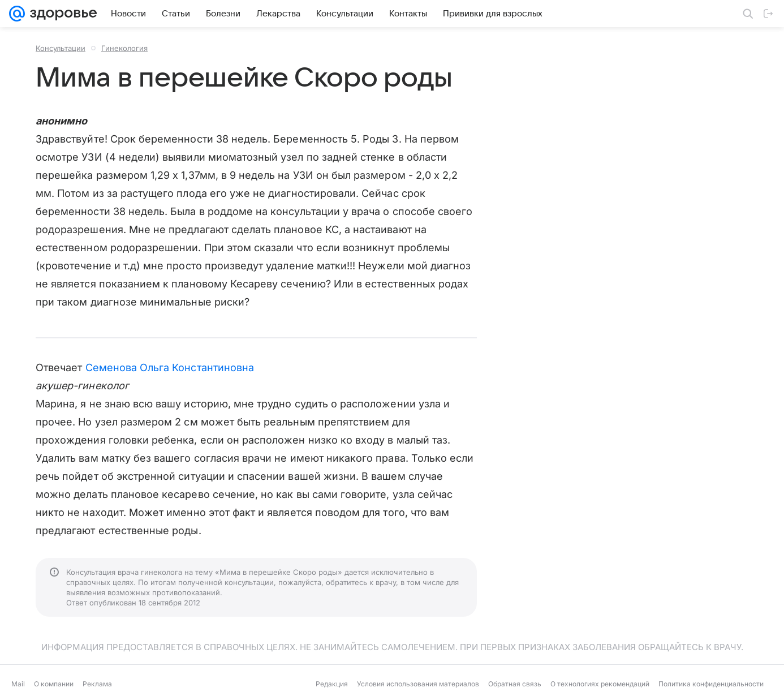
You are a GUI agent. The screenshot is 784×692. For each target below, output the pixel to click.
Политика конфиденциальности (711, 684)
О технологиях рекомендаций (600, 684)
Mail (18, 684)
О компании (54, 684)
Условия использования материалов (418, 684)
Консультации (61, 48)
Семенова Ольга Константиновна (170, 368)
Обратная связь (515, 684)
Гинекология (124, 48)
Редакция (332, 684)
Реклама (97, 684)
